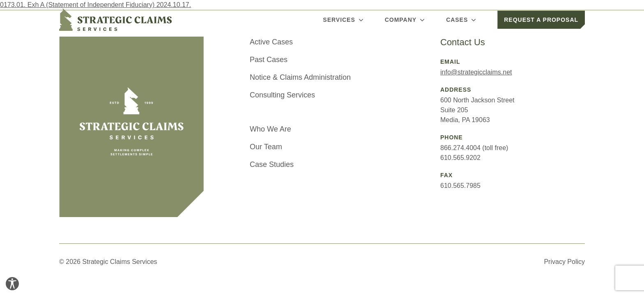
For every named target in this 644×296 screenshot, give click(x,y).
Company (406, 20)
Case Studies (272, 164)
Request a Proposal (541, 20)
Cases (462, 20)
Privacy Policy (564, 262)
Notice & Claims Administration (300, 77)
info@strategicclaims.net (476, 72)
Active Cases (271, 42)
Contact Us (463, 42)
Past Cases (269, 60)
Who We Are (270, 129)
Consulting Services (282, 95)
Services (344, 20)
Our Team (266, 147)
